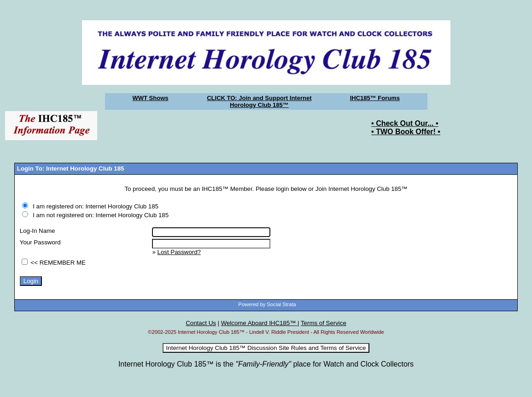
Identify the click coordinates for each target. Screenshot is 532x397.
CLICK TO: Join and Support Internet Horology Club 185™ (259, 101)
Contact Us (201, 323)
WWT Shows (151, 98)
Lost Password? (179, 252)
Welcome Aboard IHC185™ (259, 323)
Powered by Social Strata (267, 304)
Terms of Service (324, 323)
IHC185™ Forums (375, 98)
